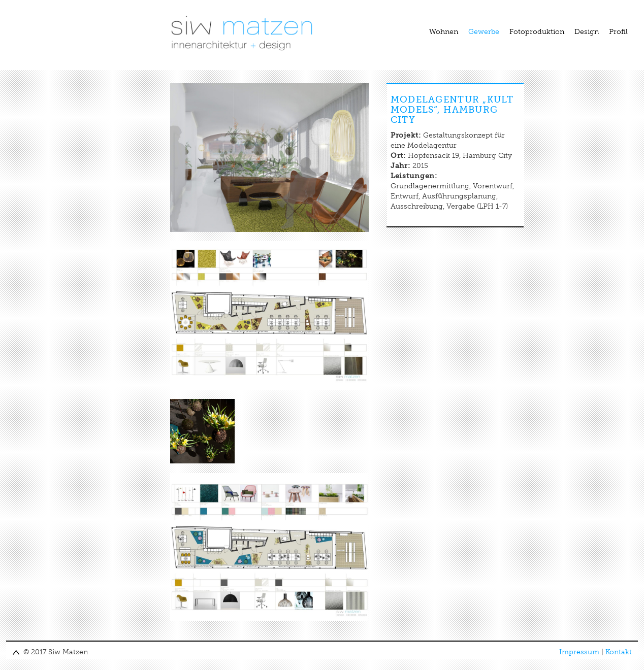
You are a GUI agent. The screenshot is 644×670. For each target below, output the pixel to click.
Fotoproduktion (537, 31)
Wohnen (444, 31)
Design (587, 31)
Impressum (579, 652)
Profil (618, 31)
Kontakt (619, 652)
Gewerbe (484, 31)
